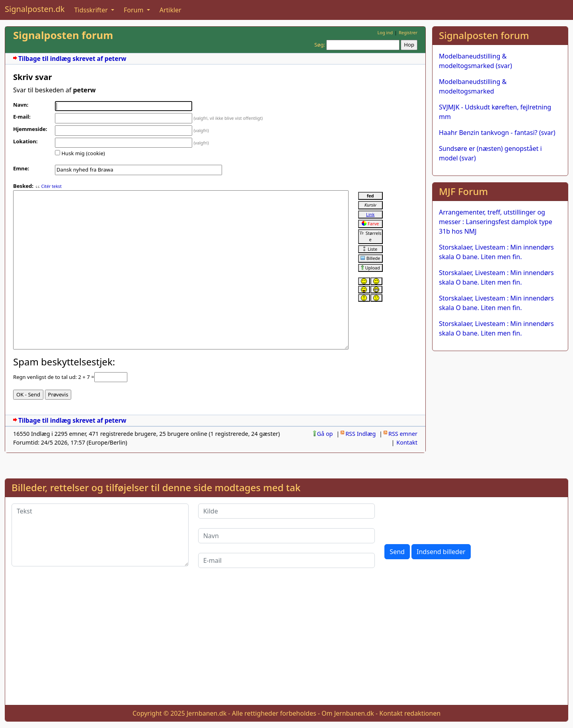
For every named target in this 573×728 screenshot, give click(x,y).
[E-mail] (287, 560)
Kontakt (407, 442)
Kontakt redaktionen (410, 713)
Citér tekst (51, 186)
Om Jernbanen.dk (348, 713)
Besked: (23, 186)
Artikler (171, 10)
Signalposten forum (63, 35)
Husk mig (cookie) (83, 153)
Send (397, 552)
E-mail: (22, 117)
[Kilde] (287, 511)
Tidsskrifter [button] (92, 10)
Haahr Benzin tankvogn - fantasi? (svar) (497, 133)
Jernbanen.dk (207, 713)
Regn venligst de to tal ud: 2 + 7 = (54, 377)
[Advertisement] (500, 413)
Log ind (385, 32)
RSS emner (403, 434)
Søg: (320, 45)
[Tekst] (100, 535)
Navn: (21, 105)
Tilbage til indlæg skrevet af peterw (72, 59)
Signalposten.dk (35, 9)
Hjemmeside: (30, 129)
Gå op (325, 434)
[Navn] (287, 536)
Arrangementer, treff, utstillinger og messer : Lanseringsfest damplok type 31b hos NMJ (496, 222)
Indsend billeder (441, 552)
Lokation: (25, 141)
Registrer (408, 32)
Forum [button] (134, 10)
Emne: (21, 168)
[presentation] (445, 519)
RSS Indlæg (361, 434)
